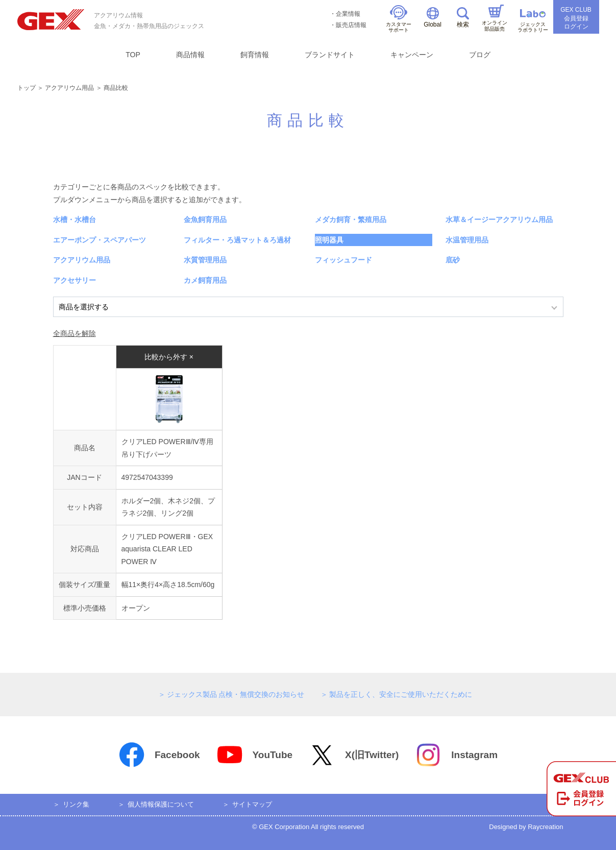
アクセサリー (75, 280)
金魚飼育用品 (205, 220)
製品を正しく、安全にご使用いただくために (401, 694)
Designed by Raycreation (526, 827)
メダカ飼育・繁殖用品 (351, 220)
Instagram (456, 755)
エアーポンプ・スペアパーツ (100, 240)
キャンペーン (412, 55)
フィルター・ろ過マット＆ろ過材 (237, 240)
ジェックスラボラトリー (533, 21)
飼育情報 (255, 55)
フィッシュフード (343, 260)
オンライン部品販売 (495, 18)
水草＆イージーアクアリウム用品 (499, 220)
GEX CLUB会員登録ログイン (576, 18)
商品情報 (190, 55)
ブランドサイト (330, 55)
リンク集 (76, 804)
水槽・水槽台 (75, 220)
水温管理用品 (467, 240)
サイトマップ (252, 804)
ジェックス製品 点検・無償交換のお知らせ (236, 694)
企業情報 (348, 14)
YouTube (254, 755)
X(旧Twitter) (354, 755)
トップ (27, 88)
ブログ (480, 55)
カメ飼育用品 (205, 280)
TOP (133, 55)
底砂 (453, 260)
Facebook (159, 755)
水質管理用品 (205, 260)
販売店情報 (351, 25)
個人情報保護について (161, 804)
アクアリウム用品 (69, 88)
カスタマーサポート (399, 19)
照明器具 (329, 240)
